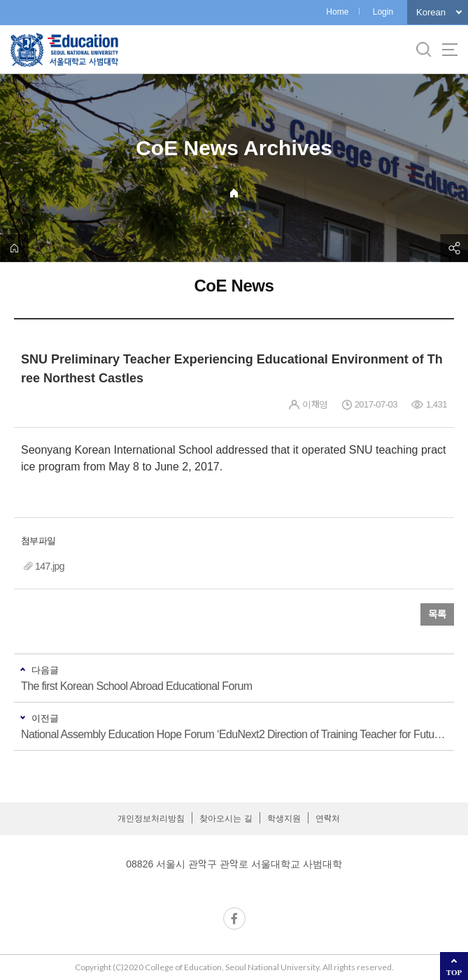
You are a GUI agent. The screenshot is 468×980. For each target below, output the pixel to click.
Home (337, 12)
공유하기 (454, 248)
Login (383, 12)
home (14, 248)
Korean (431, 12)
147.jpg (50, 566)
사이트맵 (450, 50)
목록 (437, 614)
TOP (454, 972)
